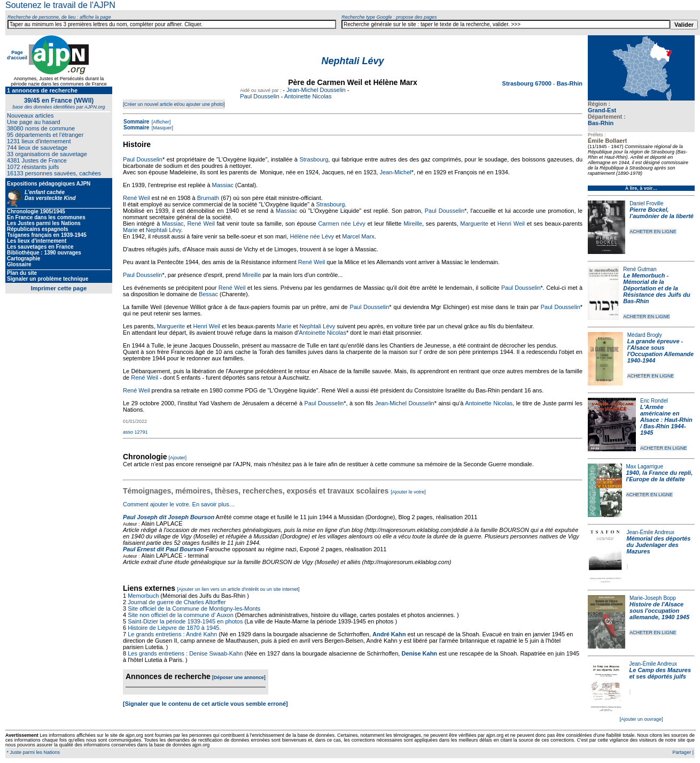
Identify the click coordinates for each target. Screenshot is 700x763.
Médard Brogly (645, 335)
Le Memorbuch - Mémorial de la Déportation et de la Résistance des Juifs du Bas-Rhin (656, 288)
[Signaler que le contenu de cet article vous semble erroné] (205, 704)
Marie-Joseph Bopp (653, 598)
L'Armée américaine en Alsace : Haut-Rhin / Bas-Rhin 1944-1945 (666, 420)
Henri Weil (511, 223)
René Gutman (640, 269)
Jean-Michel (395, 172)
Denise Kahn (419, 653)
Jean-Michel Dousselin (316, 90)
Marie (130, 230)
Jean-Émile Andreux (651, 532)
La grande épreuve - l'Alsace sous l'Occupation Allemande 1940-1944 (660, 351)
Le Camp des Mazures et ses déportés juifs (660, 673)
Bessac (208, 294)
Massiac (223, 185)
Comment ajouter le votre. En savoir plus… (179, 504)
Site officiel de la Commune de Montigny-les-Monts (194, 608)
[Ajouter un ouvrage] (641, 719)
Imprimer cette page (59, 288)
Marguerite (474, 223)
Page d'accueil (17, 55)
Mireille (413, 223)
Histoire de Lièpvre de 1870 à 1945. (174, 628)
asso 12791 (135, 432)
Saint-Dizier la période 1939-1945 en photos (185, 621)
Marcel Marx (358, 236)
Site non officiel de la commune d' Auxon (181, 615)
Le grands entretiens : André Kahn (172, 634)
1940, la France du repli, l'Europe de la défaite (660, 476)
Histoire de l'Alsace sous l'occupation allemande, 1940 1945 (659, 611)
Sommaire (136, 122)
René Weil (137, 198)
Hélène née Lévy (312, 236)
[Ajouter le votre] (408, 492)
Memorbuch (143, 596)
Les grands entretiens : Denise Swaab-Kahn (185, 653)
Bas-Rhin (601, 123)
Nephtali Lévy (164, 230)
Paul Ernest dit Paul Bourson (164, 549)
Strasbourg (314, 159)
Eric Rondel (654, 401)
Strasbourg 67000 (528, 83)
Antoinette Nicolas (308, 96)
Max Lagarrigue (645, 467)
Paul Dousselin (259, 96)
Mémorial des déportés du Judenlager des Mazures (659, 545)
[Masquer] (162, 128)
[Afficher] (160, 122)
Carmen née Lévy (341, 223)
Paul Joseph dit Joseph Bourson (169, 517)
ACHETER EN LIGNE (653, 232)
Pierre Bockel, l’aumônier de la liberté (662, 213)
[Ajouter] (178, 458)
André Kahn (389, 634)
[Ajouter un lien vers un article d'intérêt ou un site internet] (238, 589)
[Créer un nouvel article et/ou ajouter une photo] (174, 104)
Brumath (208, 198)
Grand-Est (602, 110)
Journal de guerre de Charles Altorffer (177, 602)
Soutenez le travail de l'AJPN (60, 5)
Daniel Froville (646, 203)
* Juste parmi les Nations (33, 752)
